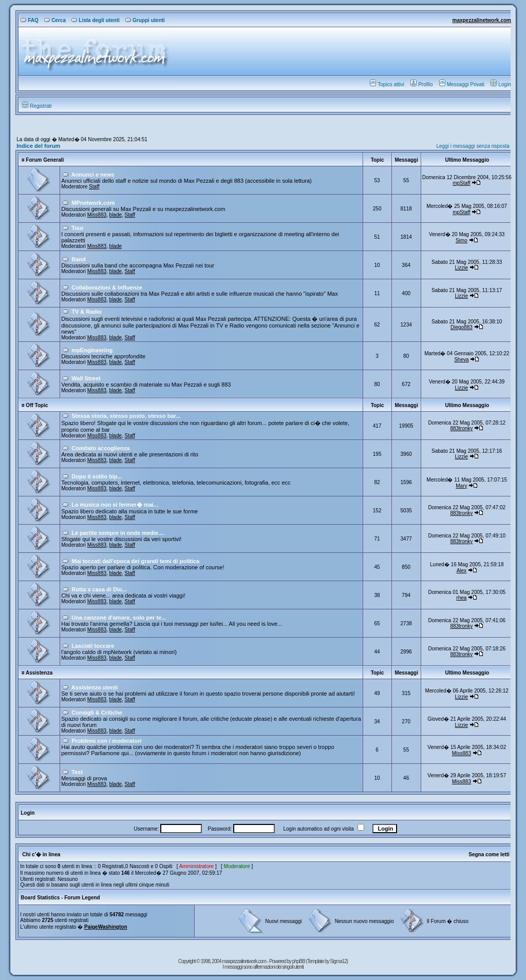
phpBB (299, 961)
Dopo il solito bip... (97, 476)
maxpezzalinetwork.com (481, 20)
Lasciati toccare (93, 646)
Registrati (37, 106)
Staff (94, 187)
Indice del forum (38, 146)
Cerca (55, 20)
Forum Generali (45, 160)
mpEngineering (92, 350)
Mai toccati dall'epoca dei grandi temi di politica (135, 561)
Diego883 (462, 327)
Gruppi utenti (145, 20)
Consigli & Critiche (97, 713)
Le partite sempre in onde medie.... (118, 533)
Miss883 (97, 215)
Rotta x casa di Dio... (99, 589)
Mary (461, 486)
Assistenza (39, 673)
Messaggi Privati (462, 84)
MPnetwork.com (93, 203)
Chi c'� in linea (41, 854)
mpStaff (461, 183)
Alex (462, 571)
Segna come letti (489, 854)
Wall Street (86, 378)
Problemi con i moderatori (106, 741)
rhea (461, 598)
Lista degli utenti (95, 20)
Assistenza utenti (95, 687)
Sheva (461, 360)
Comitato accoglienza (100, 448)
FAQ (30, 20)
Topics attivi (387, 84)
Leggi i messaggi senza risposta (473, 146)
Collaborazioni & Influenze (107, 287)
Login (501, 84)
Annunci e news (93, 175)
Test (77, 772)
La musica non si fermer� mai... (115, 505)
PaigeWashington (106, 927)
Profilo (421, 84)
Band (79, 259)
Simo (462, 241)
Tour (78, 228)
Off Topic (37, 405)
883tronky (461, 428)
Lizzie (462, 268)
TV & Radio (87, 312)
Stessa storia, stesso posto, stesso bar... (126, 416)
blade (116, 215)
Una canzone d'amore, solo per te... (119, 618)
